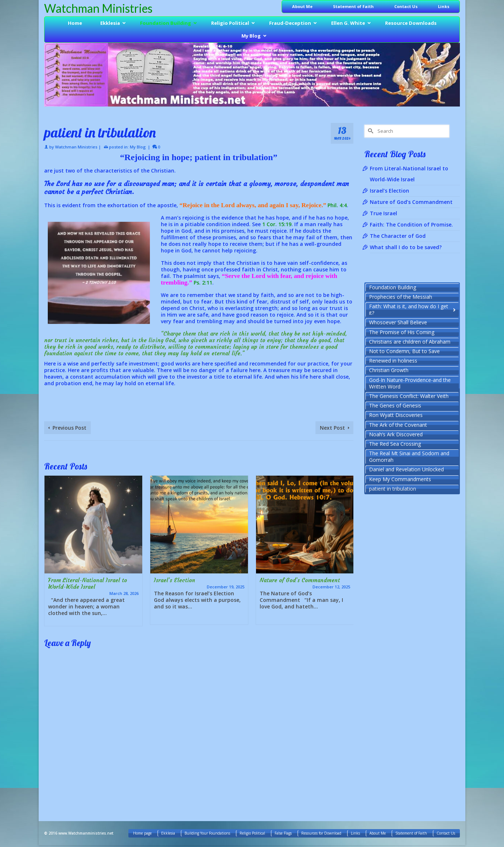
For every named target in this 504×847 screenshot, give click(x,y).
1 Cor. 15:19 (277, 224)
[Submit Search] (370, 131)
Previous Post (69, 428)
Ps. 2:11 (203, 283)
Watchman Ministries (98, 8)
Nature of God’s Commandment (411, 202)
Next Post (332, 428)
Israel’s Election (389, 191)
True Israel (383, 213)
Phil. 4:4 (337, 205)
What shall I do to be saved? (406, 247)
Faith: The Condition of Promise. (411, 225)
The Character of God (398, 236)
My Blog (138, 147)
